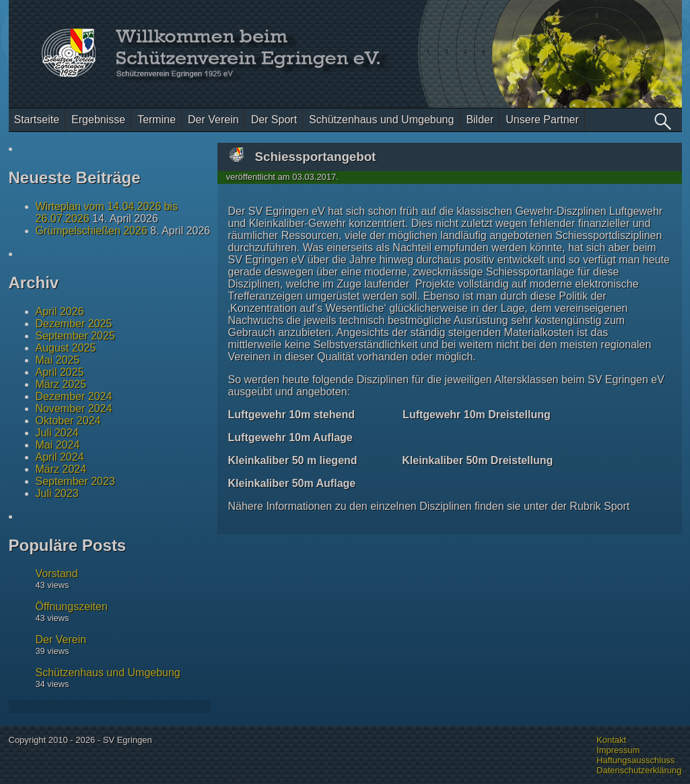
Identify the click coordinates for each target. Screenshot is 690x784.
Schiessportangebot (316, 157)
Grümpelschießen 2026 (92, 231)
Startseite (37, 120)
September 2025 (75, 336)
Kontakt (611, 740)
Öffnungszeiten (72, 607)
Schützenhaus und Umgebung (381, 120)
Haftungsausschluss (635, 760)
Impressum (618, 750)
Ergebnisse (98, 120)
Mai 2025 (58, 360)
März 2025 (61, 384)
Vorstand (57, 574)
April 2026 (60, 312)
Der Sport (274, 120)
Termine (157, 120)
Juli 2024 (57, 433)
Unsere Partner (542, 120)
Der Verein (213, 120)
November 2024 (74, 409)
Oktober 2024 (68, 421)
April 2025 (60, 372)
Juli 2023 (57, 493)
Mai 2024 (58, 445)
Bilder (480, 120)
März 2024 (61, 469)
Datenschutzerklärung (639, 770)
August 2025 (66, 348)
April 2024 (60, 457)
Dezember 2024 (74, 396)
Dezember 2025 (74, 324)
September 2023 (75, 481)
